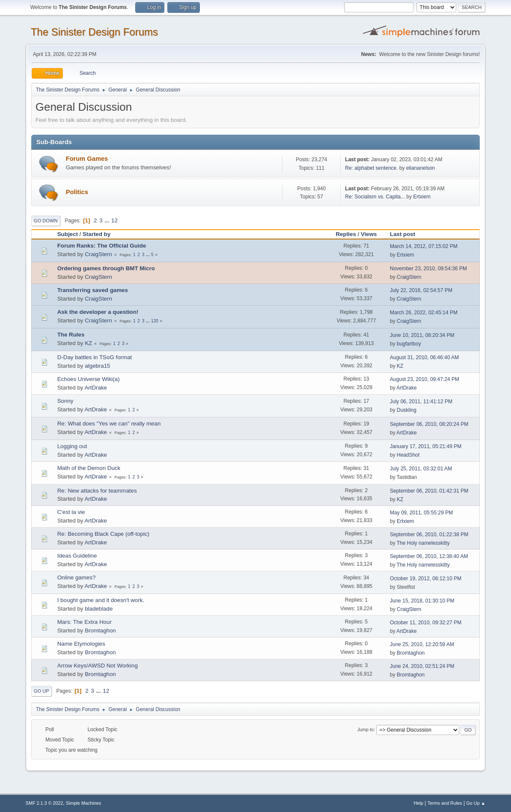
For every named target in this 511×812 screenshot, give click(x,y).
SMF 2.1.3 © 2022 (45, 803)
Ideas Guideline (77, 556)
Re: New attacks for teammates (97, 491)
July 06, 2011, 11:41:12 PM (421, 402)
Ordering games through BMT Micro (106, 268)
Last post (403, 234)
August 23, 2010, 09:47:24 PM (425, 379)
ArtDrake (96, 388)
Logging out (72, 446)
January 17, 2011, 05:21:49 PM (426, 446)
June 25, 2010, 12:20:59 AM (422, 644)
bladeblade (99, 609)
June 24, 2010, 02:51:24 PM (422, 666)
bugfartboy (409, 344)
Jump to (365, 729)
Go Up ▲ (476, 803)
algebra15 (97, 366)
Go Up (42, 691)
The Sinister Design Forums (94, 32)
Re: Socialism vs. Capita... (375, 197)
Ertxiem (422, 197)
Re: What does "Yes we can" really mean (109, 424)
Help (419, 803)
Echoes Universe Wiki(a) (89, 379)
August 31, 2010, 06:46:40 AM (424, 357)
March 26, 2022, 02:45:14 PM (424, 313)
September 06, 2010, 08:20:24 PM (429, 424)
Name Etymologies (81, 644)
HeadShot (408, 455)
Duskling (407, 410)
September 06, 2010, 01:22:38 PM (429, 534)
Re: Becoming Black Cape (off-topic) (103, 534)
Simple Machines (83, 803)
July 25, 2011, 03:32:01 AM (421, 469)
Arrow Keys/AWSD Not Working (98, 666)
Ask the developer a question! (98, 312)
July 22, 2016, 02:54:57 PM (421, 290)
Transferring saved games (93, 290)
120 (155, 321)
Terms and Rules (445, 803)
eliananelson (420, 168)
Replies (346, 234)
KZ (88, 343)
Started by (100, 234)
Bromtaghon (100, 630)
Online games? (77, 577)
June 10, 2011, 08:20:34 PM (422, 335)
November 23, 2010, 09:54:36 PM (428, 269)
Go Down (46, 221)
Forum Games (87, 159)
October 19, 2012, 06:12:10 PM (426, 579)
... (108, 220)
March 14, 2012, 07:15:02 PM (424, 246)
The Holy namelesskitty (423, 543)
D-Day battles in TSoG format (95, 357)
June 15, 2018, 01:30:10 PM (422, 601)
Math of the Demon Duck (89, 468)
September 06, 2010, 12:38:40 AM (429, 556)
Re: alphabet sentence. (371, 168)
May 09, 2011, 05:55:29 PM (421, 513)
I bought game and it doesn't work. (101, 600)
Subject (68, 234)
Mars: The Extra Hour (85, 622)
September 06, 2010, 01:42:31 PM (429, 491)
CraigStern (98, 254)
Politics (77, 192)
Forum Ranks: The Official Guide (102, 246)
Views (369, 234)
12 (114, 220)
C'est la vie (71, 512)
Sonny (65, 401)
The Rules (71, 335)
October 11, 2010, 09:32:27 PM (426, 623)
